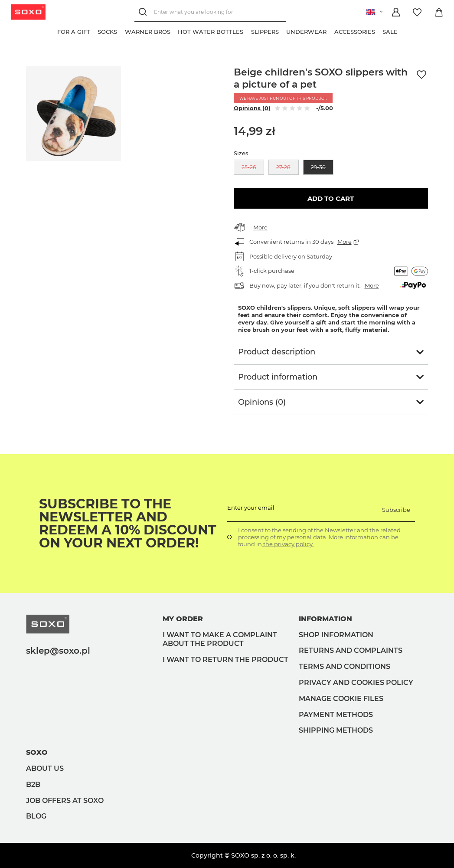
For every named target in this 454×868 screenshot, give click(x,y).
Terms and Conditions (345, 667)
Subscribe (396, 510)
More (260, 227)
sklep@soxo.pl (58, 651)
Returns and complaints (351, 650)
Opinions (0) (252, 108)
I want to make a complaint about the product (220, 639)
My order (183, 619)
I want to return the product (225, 660)
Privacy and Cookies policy (356, 683)
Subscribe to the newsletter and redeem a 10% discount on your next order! (128, 524)
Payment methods (336, 715)
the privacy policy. (288, 544)
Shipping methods (336, 730)
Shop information (336, 635)
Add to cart (331, 198)
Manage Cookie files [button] (341, 699)
